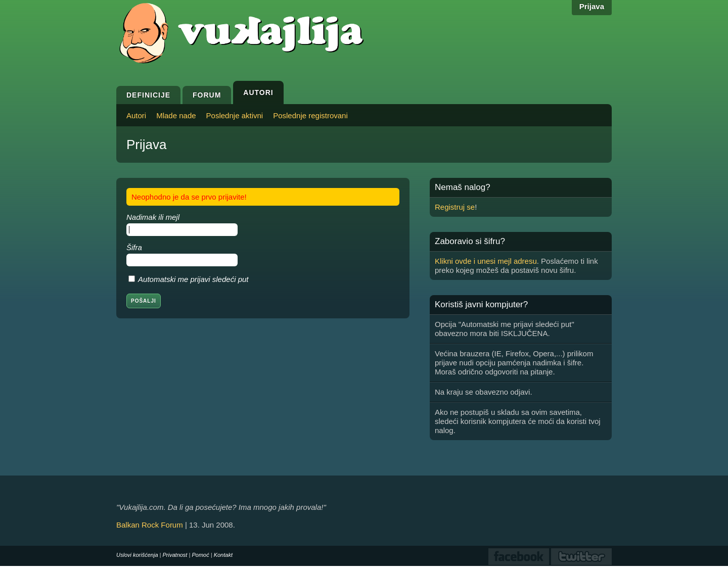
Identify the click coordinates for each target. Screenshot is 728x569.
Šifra (134, 247)
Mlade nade (176, 115)
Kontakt (223, 555)
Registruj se (455, 207)
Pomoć (200, 555)
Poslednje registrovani (310, 115)
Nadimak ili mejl (153, 217)
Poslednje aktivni (235, 115)
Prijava (592, 6)
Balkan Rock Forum (150, 525)
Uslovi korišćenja (137, 555)
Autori (258, 92)
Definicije (148, 95)
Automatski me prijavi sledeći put (193, 279)
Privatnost (175, 555)
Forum (207, 95)
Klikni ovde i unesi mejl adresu (486, 261)
